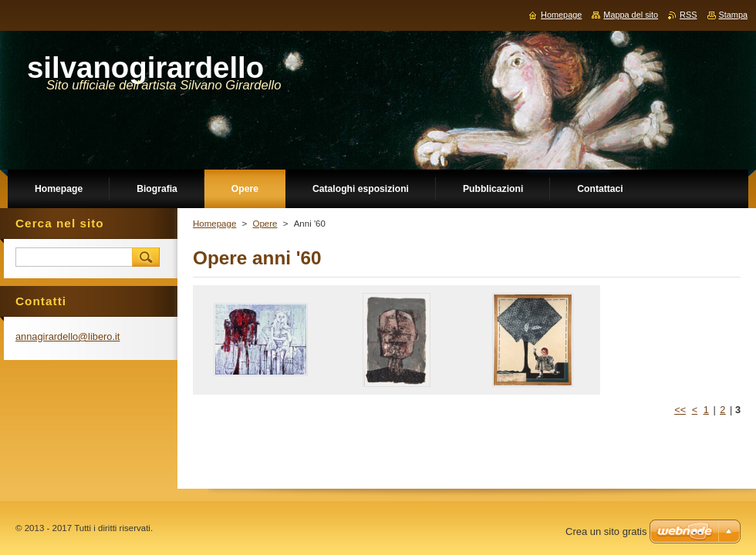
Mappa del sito (631, 15)
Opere (265, 224)
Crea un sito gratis (606, 531)
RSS (688, 15)
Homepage (214, 224)
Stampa (733, 15)
